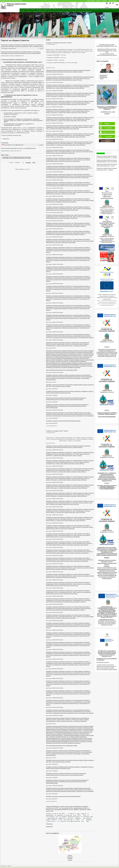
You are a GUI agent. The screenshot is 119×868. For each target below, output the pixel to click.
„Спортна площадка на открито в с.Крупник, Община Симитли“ (107, 413)
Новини (28, 9)
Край (34, 163)
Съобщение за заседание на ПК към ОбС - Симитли (59, 43)
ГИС (80, 9)
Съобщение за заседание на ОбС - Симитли (57, 431)
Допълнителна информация (107, 417)
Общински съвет (57, 9)
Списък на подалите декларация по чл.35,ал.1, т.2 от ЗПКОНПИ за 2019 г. (18, 148)
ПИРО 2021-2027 (95, 9)
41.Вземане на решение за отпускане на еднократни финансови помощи (63, 421)
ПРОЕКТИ (114, 9)
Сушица (70, 860)
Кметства (64, 9)
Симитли (33, 9)
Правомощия (103, 76)
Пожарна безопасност (105, 9)
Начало (23, 9)
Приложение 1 (49, 824)
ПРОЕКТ (107, 347)
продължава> (6, 139)
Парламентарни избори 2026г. (85, 11)
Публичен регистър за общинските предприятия (59, 11)
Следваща (28, 163)
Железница (70, 857)
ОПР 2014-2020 (86, 9)
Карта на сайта (91, 1)
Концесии (30, 11)
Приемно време (104, 77)
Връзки (98, 1)
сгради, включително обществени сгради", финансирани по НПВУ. (62, 370)
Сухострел (70, 858)
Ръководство (40, 9)
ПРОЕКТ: (107, 410)
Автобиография (104, 75)
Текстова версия (113, 1)
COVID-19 (24, 11)
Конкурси (74, 11)
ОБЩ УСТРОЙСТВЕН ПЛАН (40, 11)
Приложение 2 (49, 826)
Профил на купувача (73, 9)
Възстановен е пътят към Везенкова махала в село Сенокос (17, 157)
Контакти (104, 1)
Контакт (102, 79)
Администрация (48, 9)
